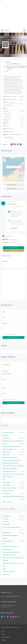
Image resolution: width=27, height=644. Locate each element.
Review (4, 380)
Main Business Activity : (13, 99)
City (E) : (13, 123)
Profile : (13, 85)
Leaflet (18, 182)
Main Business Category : (13, 97)
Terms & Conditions (6, 637)
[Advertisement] (13, 15)
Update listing (14, 248)
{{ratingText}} (5, 371)
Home (3, 632)
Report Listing (14, 250)
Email (4, 318)
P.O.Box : (13, 111)
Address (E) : (9, 129)
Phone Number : (8, 105)
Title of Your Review (7, 374)
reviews (13, 243)
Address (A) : (9, 132)
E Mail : (13, 135)
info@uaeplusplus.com (6, 607)
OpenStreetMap (22, 182)
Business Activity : (13, 103)
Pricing (3, 634)
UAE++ (19, 627)
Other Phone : (8, 114)
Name (4, 312)
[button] (20, 167)
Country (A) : (13, 120)
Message (5, 323)
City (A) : (13, 126)
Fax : (6, 108)
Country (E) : (13, 117)
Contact (3, 640)
